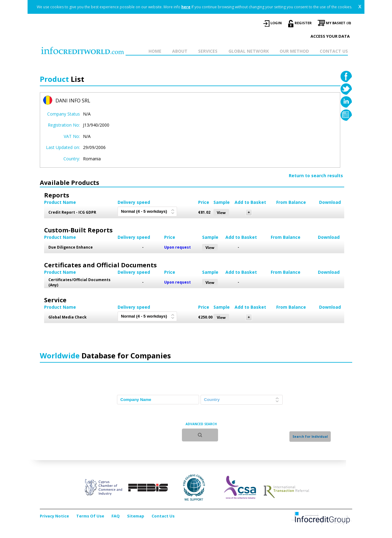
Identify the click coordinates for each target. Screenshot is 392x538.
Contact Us (163, 516)
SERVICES (208, 51)
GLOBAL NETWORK (249, 51)
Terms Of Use (90, 516)
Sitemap (136, 516)
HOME (155, 51)
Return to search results (316, 176)
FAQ (116, 516)
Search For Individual (310, 437)
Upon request (177, 247)
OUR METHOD (294, 51)
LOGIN (276, 23)
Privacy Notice (54, 516)
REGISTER (303, 23)
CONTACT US (334, 51)
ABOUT (180, 51)
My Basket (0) (338, 23)
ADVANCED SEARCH (201, 424)
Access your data (330, 36)
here (186, 7)
